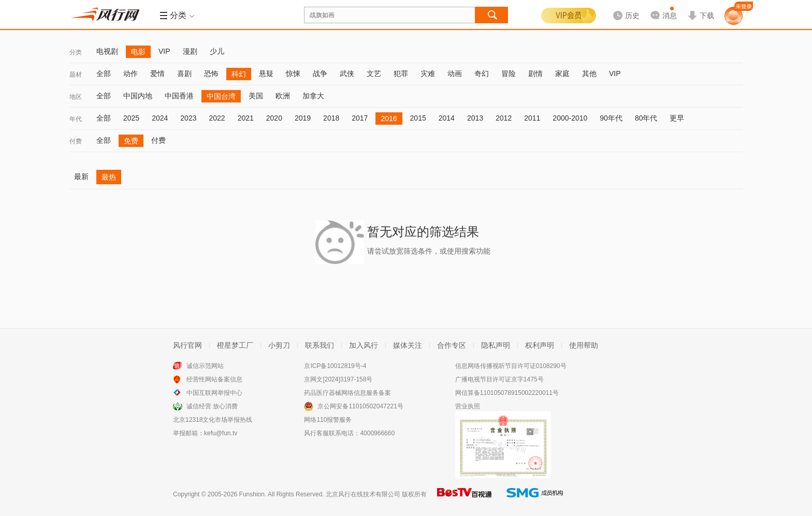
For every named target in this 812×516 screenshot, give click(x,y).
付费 (76, 141)
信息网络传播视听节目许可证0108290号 (511, 366)
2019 (303, 118)
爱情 (157, 73)
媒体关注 (408, 345)
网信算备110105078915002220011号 (507, 393)
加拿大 (313, 96)
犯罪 (401, 73)
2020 (274, 118)
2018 (331, 118)
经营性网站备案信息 (214, 379)
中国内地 (138, 96)
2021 (246, 118)
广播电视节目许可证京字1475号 (499, 379)
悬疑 (266, 73)
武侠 (347, 73)
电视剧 (107, 51)
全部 (104, 73)
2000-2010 (570, 118)
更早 (677, 118)
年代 (76, 119)
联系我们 (320, 345)
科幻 (239, 74)
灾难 (428, 73)
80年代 (646, 118)
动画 (455, 73)
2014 (447, 118)
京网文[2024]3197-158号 (338, 379)
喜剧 (184, 73)
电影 (138, 52)
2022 (217, 118)
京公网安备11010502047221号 (360, 406)
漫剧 (190, 51)
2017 (360, 118)
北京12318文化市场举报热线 (213, 420)
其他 (589, 73)
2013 (475, 118)
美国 (256, 96)
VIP (164, 51)
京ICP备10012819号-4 (335, 366)
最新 (81, 176)
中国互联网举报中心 (214, 393)
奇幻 (482, 73)
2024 (160, 118)
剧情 (535, 73)
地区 (76, 97)
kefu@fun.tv (221, 433)
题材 (76, 75)
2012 (504, 118)
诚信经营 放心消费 (212, 406)
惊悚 (293, 73)
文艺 (374, 73)
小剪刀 (279, 345)
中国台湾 (221, 96)
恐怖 (211, 73)
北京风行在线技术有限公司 (363, 494)
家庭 (562, 73)
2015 (418, 118)
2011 (532, 118)
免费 (131, 141)
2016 (389, 119)
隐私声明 (496, 345)
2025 (131, 118)
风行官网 (187, 345)
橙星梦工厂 (235, 345)
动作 (130, 73)
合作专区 (452, 345)
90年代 (611, 118)
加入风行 (364, 345)
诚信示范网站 (205, 366)
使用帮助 (584, 345)
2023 (188, 118)
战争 (320, 73)
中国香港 (179, 96)
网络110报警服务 (328, 420)
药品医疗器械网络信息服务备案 (347, 393)
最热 (109, 177)
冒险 (509, 73)
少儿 (217, 51)
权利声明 (540, 345)
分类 (76, 52)
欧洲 (283, 96)
